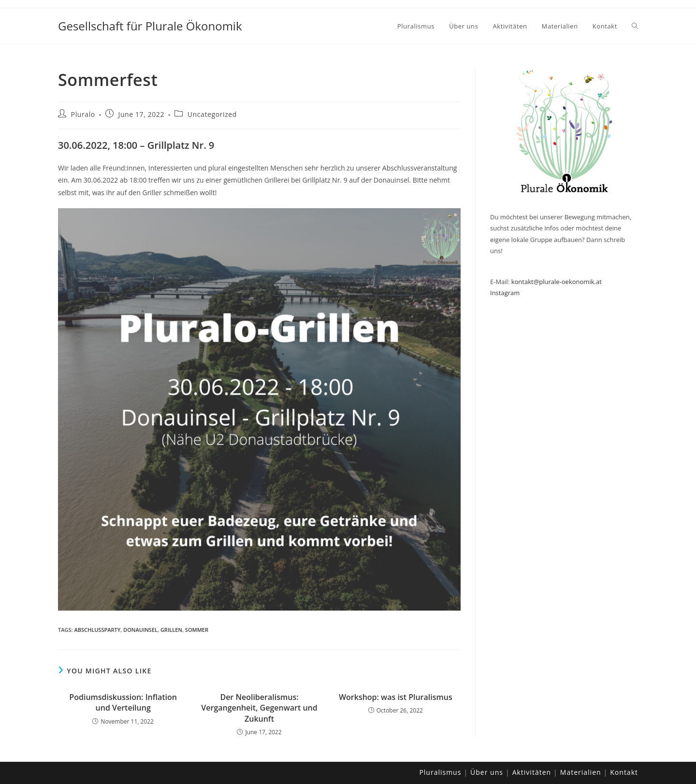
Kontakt (624, 772)
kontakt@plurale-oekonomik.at (557, 282)
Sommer (197, 630)
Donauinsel (140, 630)
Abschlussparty (97, 630)
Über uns (487, 772)
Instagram (505, 293)
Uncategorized (212, 114)
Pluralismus (440, 772)
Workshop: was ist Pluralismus (396, 697)
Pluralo (83, 114)
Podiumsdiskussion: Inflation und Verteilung (123, 702)
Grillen (171, 630)
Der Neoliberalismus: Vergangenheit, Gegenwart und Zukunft (259, 708)
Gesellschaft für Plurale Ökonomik (150, 26)
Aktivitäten (532, 772)
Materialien (581, 772)
